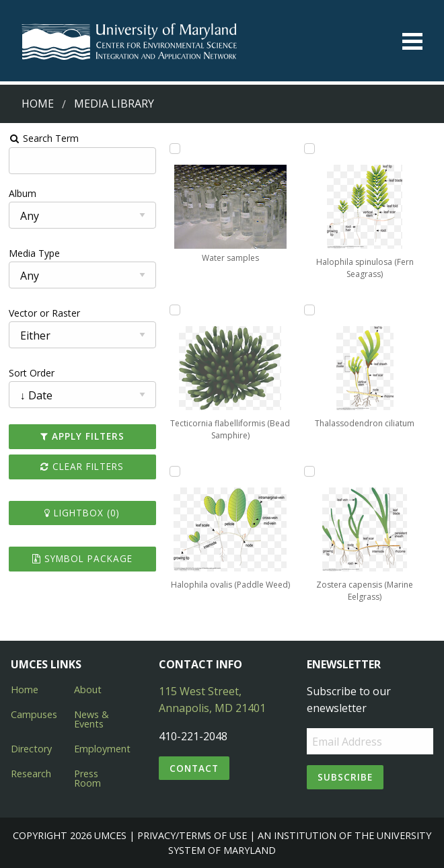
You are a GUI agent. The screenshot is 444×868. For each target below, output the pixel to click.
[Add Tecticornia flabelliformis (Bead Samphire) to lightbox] (175, 310)
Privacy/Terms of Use (192, 835)
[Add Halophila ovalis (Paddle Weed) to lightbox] (175, 471)
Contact (194, 768)
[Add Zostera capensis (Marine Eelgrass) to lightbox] (309, 471)
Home (38, 104)
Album (23, 193)
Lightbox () (82, 513)
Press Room (87, 778)
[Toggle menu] (412, 41)
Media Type (34, 253)
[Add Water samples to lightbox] (175, 149)
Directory (31, 749)
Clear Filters (82, 466)
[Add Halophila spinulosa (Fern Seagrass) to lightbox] (309, 149)
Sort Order (32, 373)
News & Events (91, 719)
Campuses (34, 714)
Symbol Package (82, 558)
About (88, 689)
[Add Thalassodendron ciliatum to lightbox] (309, 310)
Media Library (114, 104)
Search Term (44, 138)
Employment (102, 749)
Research (31, 774)
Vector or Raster (44, 313)
